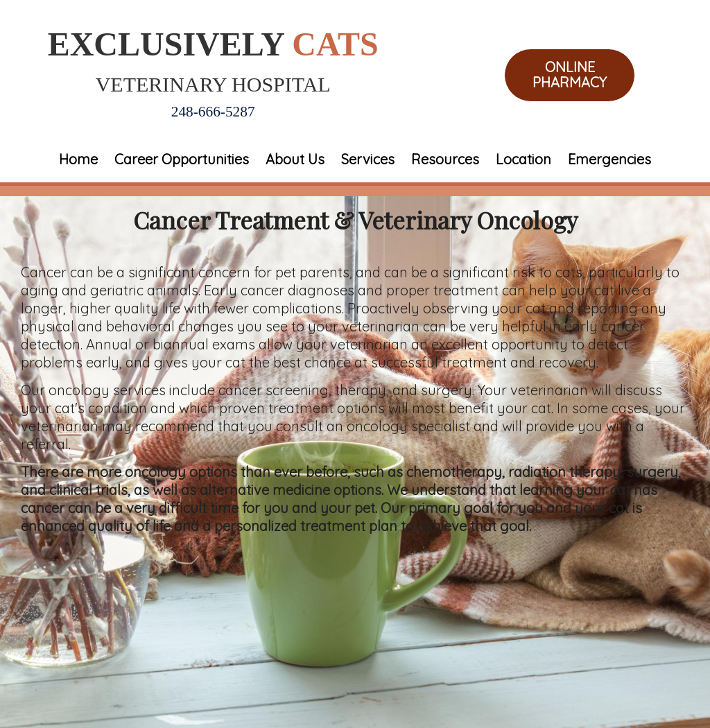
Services (368, 159)
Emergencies (609, 159)
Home (78, 159)
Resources (445, 159)
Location (523, 159)
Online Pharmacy (570, 75)
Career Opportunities (182, 159)
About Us (295, 159)
